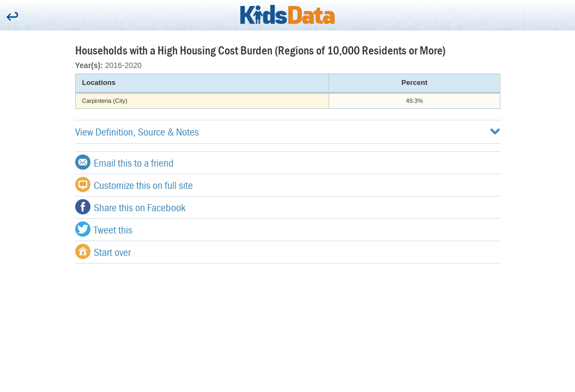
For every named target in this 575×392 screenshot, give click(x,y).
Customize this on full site (134, 185)
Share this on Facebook (130, 207)
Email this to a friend (125, 162)
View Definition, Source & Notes (288, 131)
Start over (103, 252)
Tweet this (104, 229)
